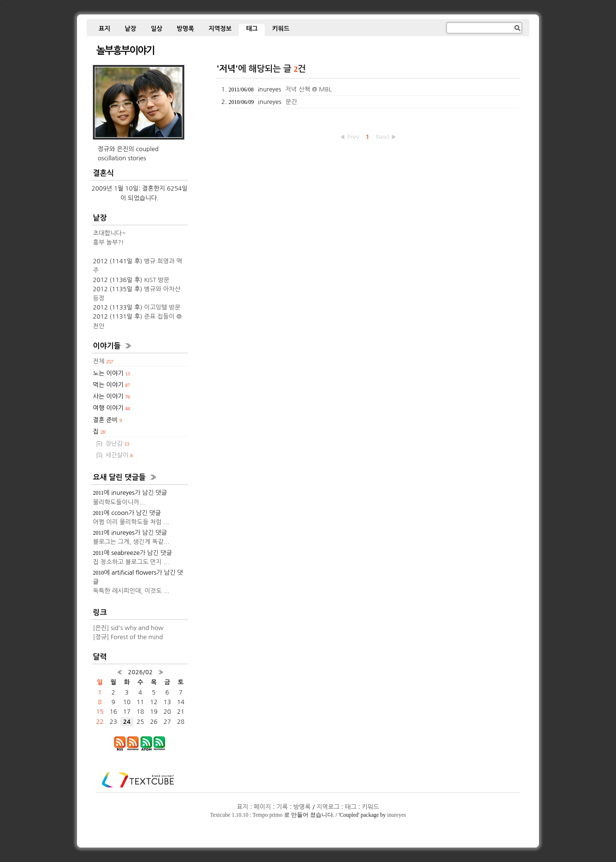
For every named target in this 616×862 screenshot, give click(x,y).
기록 (282, 807)
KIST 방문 (157, 280)
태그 (252, 29)
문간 (291, 102)
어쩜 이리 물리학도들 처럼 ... (131, 522)
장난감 (117, 444)
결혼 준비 (107, 420)
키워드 (281, 29)
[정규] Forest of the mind (128, 637)
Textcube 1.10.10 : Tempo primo (246, 815)
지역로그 (328, 807)
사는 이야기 (111, 396)
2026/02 (140, 672)
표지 (104, 29)
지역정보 (220, 29)
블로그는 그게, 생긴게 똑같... (131, 542)
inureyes (396, 815)
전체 (103, 361)
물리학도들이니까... (119, 502)
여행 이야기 (111, 408)
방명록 (185, 29)
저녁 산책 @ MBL (308, 89)
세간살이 (119, 455)
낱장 (130, 29)
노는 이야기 (111, 373)
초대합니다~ (109, 233)
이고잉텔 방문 (162, 307)
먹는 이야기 (111, 385)
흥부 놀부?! (108, 242)
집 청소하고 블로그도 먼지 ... (131, 562)
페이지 (262, 807)
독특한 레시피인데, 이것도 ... (131, 591)
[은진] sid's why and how (128, 628)
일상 (156, 29)
